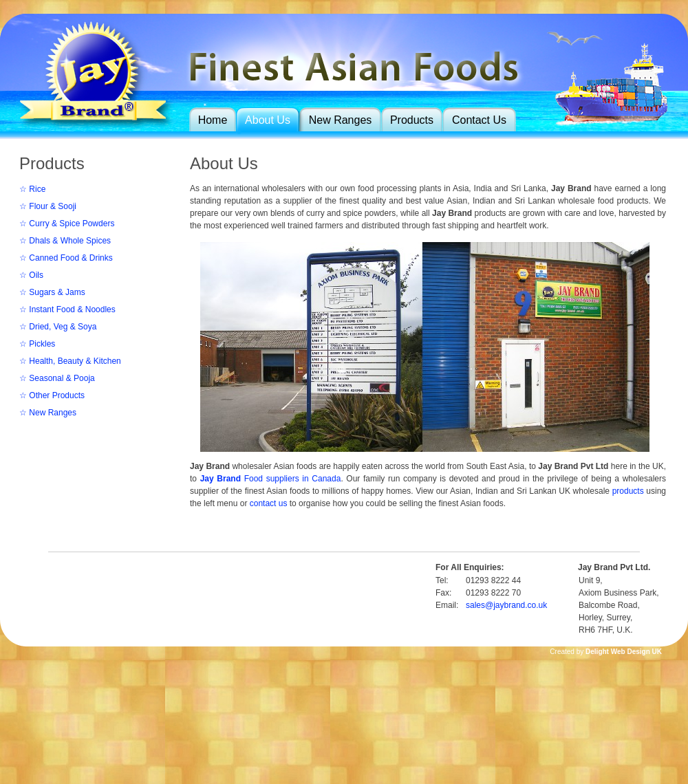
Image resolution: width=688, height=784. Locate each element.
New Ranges (341, 120)
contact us (269, 503)
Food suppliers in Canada (271, 479)
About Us (268, 120)
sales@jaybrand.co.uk (506, 605)
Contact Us (479, 120)
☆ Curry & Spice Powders (67, 224)
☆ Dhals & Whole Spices (65, 241)
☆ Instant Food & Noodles (67, 309)
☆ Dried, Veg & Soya (58, 327)
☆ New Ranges (48, 413)
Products (412, 120)
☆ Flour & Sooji (48, 206)
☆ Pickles (37, 344)
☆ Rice (32, 189)
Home (213, 120)
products (628, 491)
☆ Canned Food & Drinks (66, 258)
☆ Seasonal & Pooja (57, 378)
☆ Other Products (52, 395)
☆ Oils (31, 275)
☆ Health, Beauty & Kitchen (70, 361)
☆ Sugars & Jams (52, 292)
